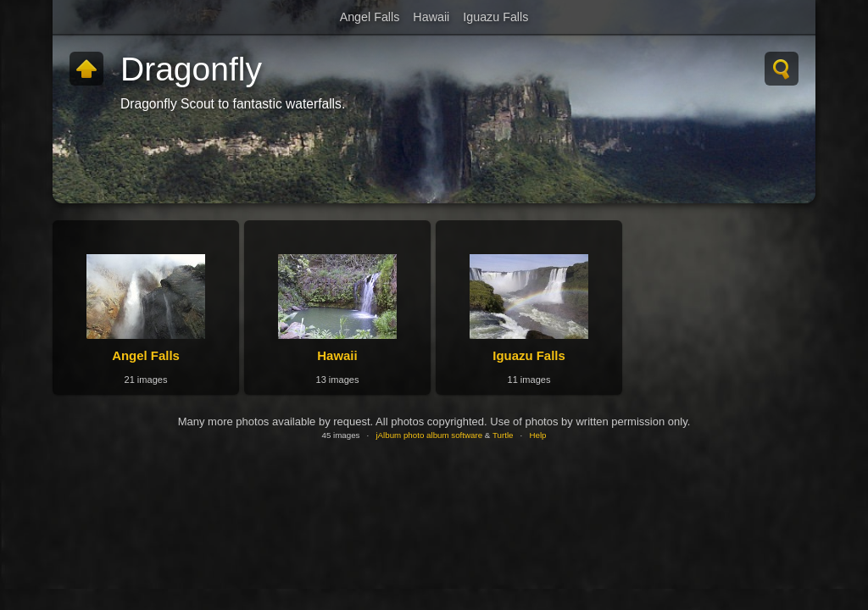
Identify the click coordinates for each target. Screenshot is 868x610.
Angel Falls (370, 17)
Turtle (503, 435)
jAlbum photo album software (429, 435)
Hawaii (431, 17)
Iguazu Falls (495, 17)
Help (537, 435)
